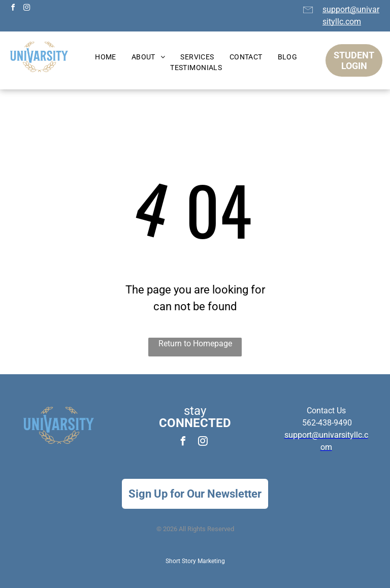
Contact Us (326, 411)
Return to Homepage (195, 344)
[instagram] (26, 9)
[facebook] (13, 9)
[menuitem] (106, 57)
